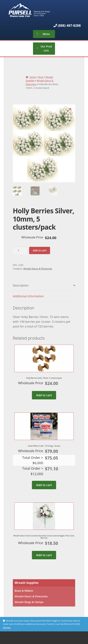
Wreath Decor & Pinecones (38, 269)
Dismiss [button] (7, 627)
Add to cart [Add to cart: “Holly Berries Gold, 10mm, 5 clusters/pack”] (44, 395)
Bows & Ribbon (24, 591)
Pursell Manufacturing (44, 10)
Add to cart (40, 250)
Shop (41, 77)
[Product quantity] (20, 250)
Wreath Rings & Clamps (29, 602)
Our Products (46, 48)
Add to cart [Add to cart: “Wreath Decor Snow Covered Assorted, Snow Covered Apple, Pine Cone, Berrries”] (44, 555)
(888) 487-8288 (69, 25)
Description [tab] (21, 285)
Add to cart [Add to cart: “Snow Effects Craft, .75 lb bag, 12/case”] (44, 485)
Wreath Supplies (27, 583)
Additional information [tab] (28, 296)
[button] (70, 109)
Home (33, 77)
